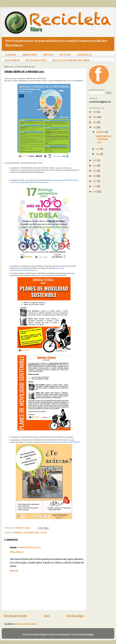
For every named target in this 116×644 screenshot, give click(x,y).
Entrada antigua (75, 616)
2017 (95, 181)
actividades (18, 533)
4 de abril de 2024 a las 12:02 (29, 548)
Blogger (90, 635)
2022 (95, 161)
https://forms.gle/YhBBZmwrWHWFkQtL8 (66, 442)
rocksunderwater (63, 635)
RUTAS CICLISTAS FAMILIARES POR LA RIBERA (71, 60)
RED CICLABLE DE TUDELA (36, 60)
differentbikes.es (17, 552)
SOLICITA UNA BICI (12, 60)
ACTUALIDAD (11, 55)
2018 (95, 176)
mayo (98, 154)
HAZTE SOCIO (65, 55)
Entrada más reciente (16, 616)
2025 (95, 117)
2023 (95, 127)
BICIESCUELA (49, 55)
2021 (95, 166)
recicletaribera (29, 533)
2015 (95, 192)
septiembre (101, 132)
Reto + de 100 (41, 533)
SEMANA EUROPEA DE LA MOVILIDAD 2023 (103, 139)
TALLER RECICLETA (84, 55)
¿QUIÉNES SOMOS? (30, 55)
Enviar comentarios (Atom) (26, 624)
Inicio (47, 616)
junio (98, 149)
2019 (95, 171)
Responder (14, 571)
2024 (95, 122)
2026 (95, 112)
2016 (95, 186)
